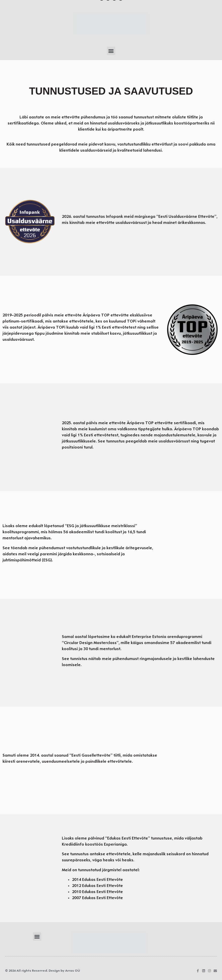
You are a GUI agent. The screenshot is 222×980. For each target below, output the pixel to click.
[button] (111, 51)
